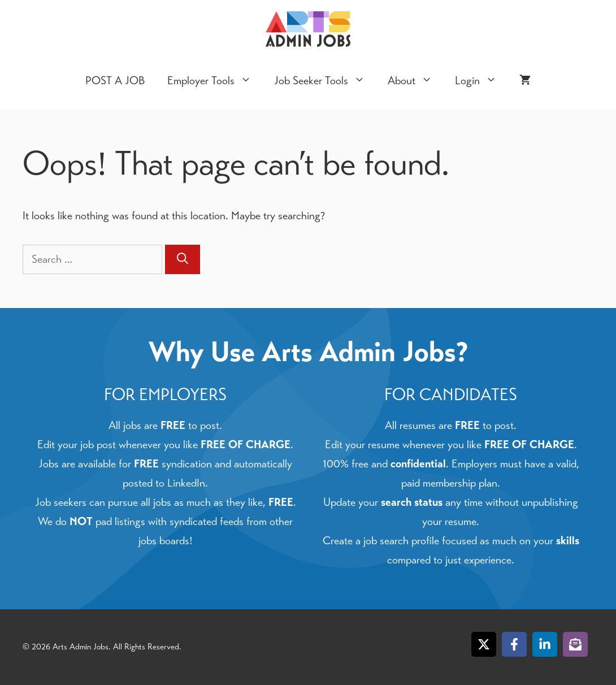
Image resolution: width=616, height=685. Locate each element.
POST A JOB (115, 81)
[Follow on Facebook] (514, 644)
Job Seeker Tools (325, 81)
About (416, 81)
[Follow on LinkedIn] (545, 644)
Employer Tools (215, 81)
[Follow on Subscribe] (575, 644)
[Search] (183, 259)
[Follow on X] (484, 644)
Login (481, 81)
